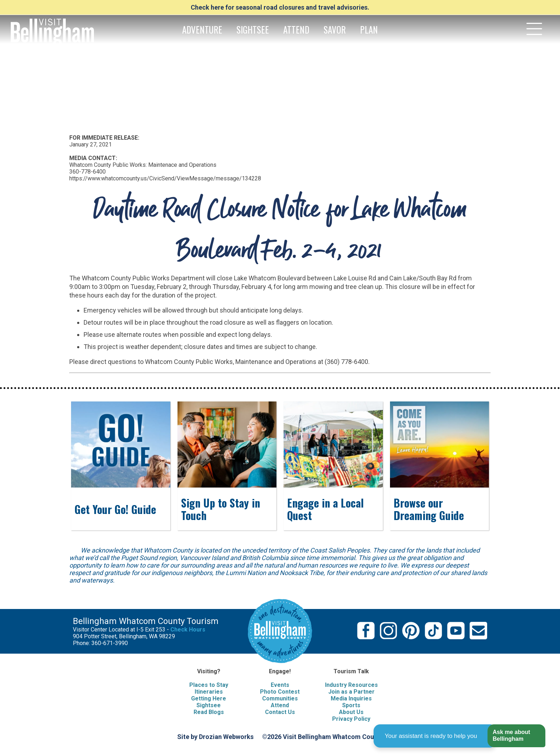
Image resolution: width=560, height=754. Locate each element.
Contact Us (280, 712)
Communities (280, 698)
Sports (351, 705)
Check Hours (188, 630)
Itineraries (209, 692)
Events (280, 685)
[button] (516, 736)
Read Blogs (209, 712)
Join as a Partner (351, 692)
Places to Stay (209, 685)
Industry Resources (351, 685)
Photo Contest (280, 692)
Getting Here (209, 698)
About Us (351, 712)
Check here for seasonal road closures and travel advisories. (280, 7)
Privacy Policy (351, 719)
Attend (280, 705)
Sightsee (209, 705)
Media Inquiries (351, 698)
